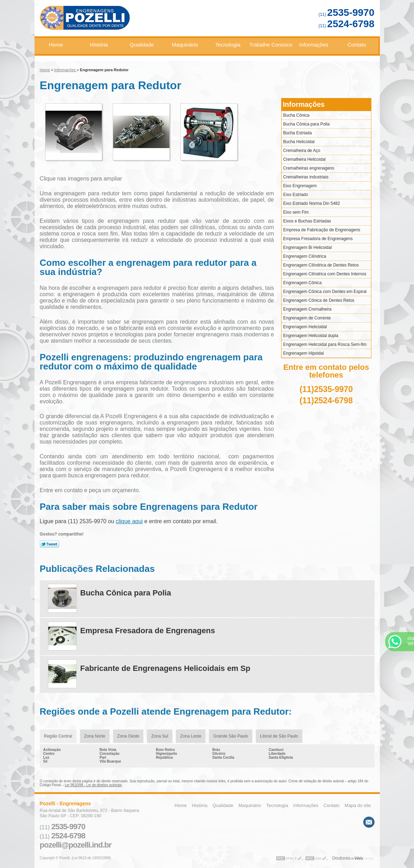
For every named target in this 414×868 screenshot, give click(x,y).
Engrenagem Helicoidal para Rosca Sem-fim (325, 344)
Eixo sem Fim (296, 212)
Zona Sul (160, 736)
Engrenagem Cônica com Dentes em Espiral (325, 292)
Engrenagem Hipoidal (304, 353)
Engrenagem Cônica (302, 283)
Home (56, 45)
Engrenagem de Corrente (307, 318)
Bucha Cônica (296, 115)
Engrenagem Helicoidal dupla (311, 336)
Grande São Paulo (231, 736)
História (99, 45)
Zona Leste (191, 736)
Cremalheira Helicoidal (305, 159)
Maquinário (185, 45)
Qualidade (142, 45)
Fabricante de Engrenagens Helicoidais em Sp (165, 668)
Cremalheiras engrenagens (309, 168)
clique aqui (129, 521)
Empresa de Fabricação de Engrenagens (322, 230)
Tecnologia (228, 45)
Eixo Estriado (296, 195)
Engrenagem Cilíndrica (305, 256)
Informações (314, 45)
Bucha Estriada (298, 133)
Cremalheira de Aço (302, 151)
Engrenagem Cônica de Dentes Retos (319, 300)
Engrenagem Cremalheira (307, 309)
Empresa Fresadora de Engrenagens (318, 239)
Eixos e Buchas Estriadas (307, 221)
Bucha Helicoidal (299, 142)
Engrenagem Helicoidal (305, 327)
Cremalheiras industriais (306, 177)
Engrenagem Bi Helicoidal (308, 247)
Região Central (58, 736)
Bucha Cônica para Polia (307, 124)
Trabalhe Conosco (271, 45)
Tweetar (50, 544)
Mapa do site (358, 805)
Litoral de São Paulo (279, 736)
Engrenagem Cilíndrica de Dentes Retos (321, 265)
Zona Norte (95, 736)
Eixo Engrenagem (300, 186)
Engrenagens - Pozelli (110, 21)
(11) (347, 14)
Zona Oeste (128, 736)
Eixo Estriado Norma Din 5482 (312, 203)
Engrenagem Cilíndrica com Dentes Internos (325, 274)
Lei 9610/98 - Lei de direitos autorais (93, 785)
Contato (357, 45)
